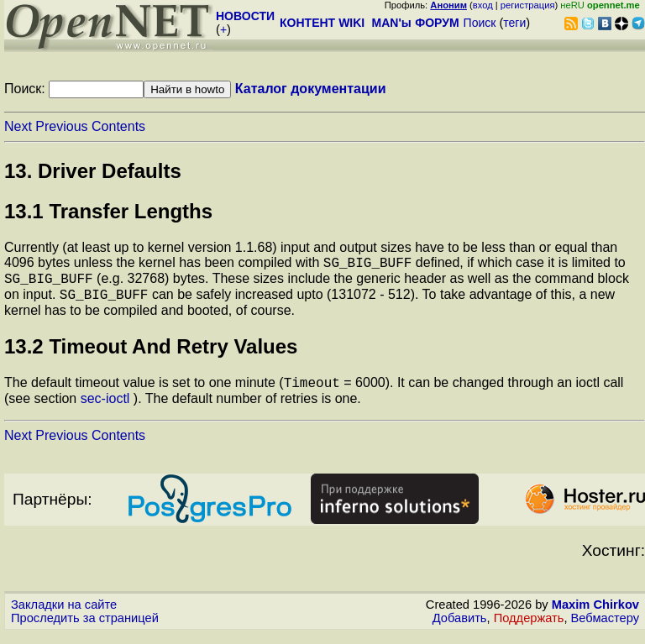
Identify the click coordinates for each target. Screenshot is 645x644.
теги (514, 23)
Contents (118, 126)
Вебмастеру (605, 628)
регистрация (528, 5)
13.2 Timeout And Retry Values (151, 354)
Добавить (460, 628)
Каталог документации (311, 89)
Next (18, 126)
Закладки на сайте (64, 615)
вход (483, 5)
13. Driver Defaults (93, 171)
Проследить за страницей (85, 628)
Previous (61, 126)
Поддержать (529, 628)
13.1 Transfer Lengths (108, 211)
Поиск (480, 23)
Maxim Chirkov (595, 615)
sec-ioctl (105, 408)
